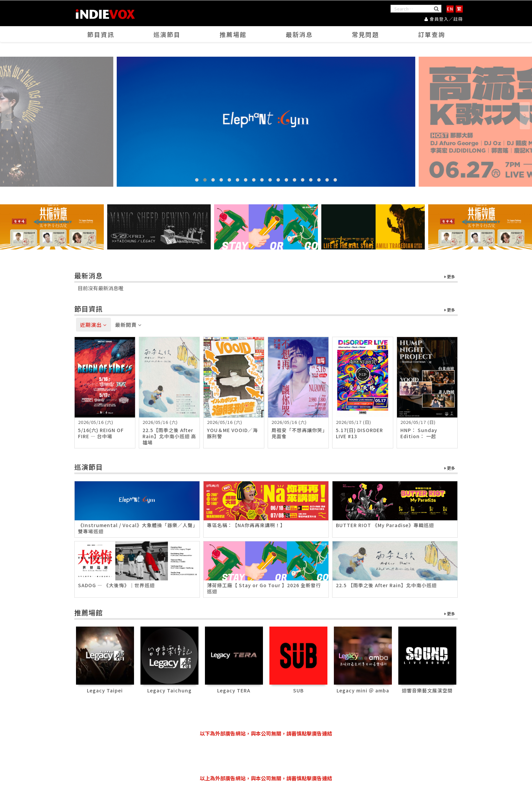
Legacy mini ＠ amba (363, 690)
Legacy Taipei (105, 690)
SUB (298, 690)
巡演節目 (167, 34)
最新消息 (299, 34)
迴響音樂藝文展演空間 (427, 690)
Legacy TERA (234, 690)
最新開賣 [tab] (128, 325)
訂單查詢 (432, 34)
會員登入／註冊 (444, 19)
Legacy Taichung (169, 690)
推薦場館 (233, 34)
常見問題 (365, 34)
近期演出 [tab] (93, 325)
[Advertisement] (266, 756)
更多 (450, 277)
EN (450, 9)
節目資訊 (101, 34)
